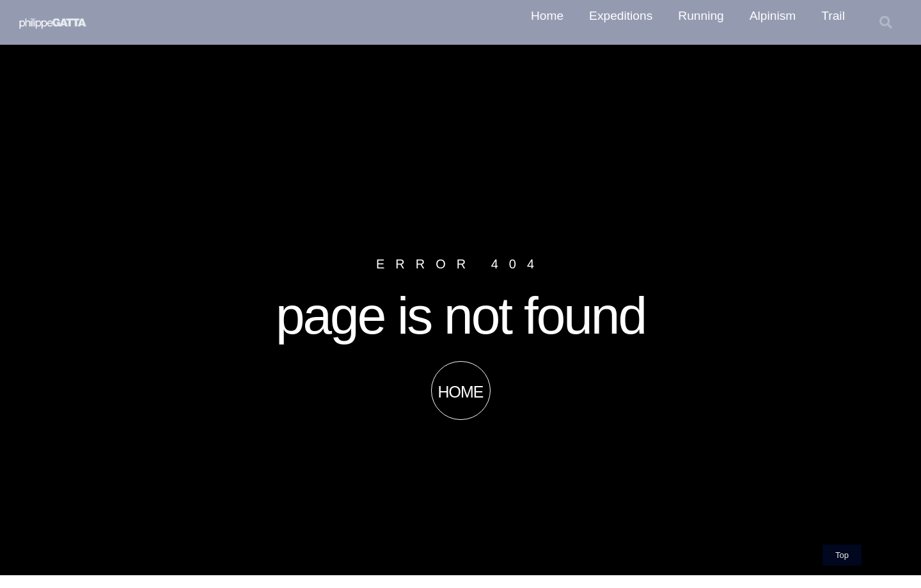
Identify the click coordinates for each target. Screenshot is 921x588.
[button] (886, 22)
